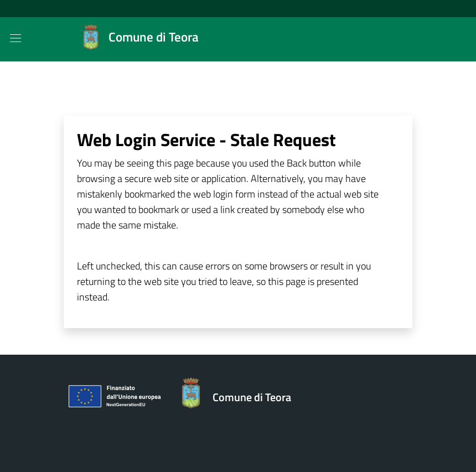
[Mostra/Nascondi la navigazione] (15, 38)
